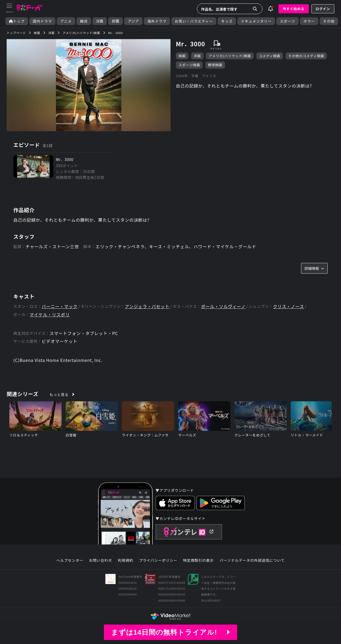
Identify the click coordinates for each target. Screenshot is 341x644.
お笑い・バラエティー (194, 21)
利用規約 (125, 560)
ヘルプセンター (70, 560)
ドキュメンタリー (256, 21)
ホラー (309, 21)
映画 (182, 56)
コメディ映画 (270, 56)
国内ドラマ (42, 21)
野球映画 (215, 65)
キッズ (227, 21)
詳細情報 (314, 268)
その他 (329, 21)
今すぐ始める (294, 9)
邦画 (115, 21)
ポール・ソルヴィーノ (223, 306)
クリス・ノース (289, 306)
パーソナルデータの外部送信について (252, 560)
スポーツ (287, 21)
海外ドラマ (157, 21)
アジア (133, 21)
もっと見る (59, 394)
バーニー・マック (59, 306)
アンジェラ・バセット (147, 306)
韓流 (84, 21)
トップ (17, 21)
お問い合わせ (100, 560)
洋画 (100, 21)
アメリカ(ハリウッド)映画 (230, 56)
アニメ (66, 21)
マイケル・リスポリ (50, 315)
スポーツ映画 (189, 65)
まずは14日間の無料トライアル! (170, 632)
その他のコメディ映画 (306, 56)
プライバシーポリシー (158, 560)
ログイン (323, 9)
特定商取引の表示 (198, 560)
